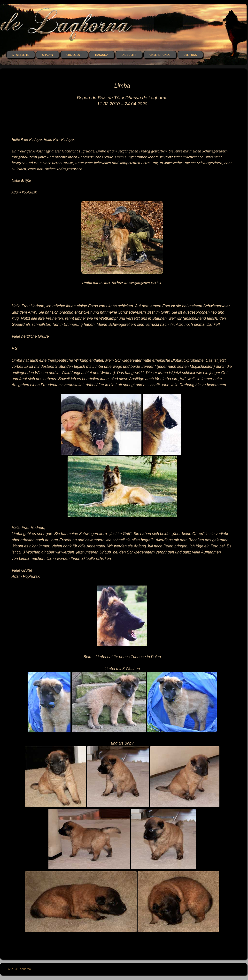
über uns (190, 55)
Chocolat (74, 55)
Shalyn (48, 55)
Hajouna (102, 55)
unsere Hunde (160, 55)
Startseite (21, 55)
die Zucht (129, 55)
